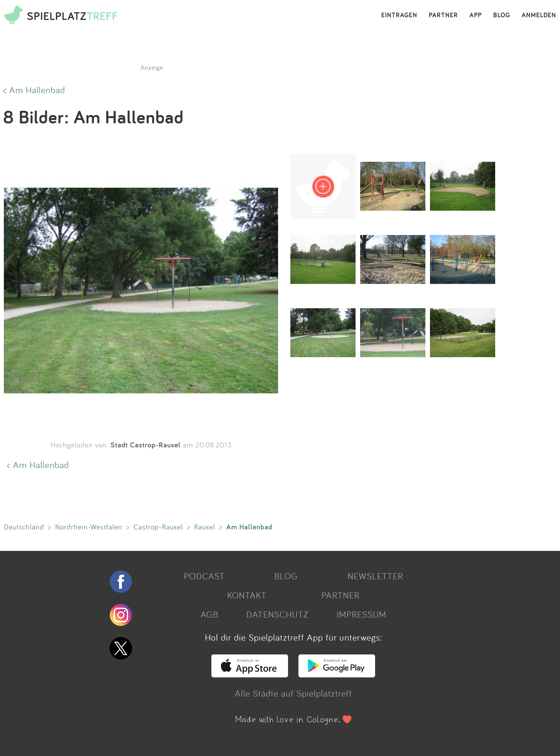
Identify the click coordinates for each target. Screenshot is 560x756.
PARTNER (443, 15)
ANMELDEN (539, 15)
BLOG (502, 15)
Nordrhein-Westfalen (89, 527)
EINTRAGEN (399, 15)
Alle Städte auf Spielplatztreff (293, 693)
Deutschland (24, 527)
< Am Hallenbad (34, 90)
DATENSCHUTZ (277, 614)
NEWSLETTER (375, 576)
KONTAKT (247, 595)
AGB (209, 614)
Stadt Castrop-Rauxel (146, 445)
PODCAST (204, 576)
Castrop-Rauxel (158, 527)
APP (476, 15)
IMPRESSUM (362, 614)
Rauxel (205, 527)
